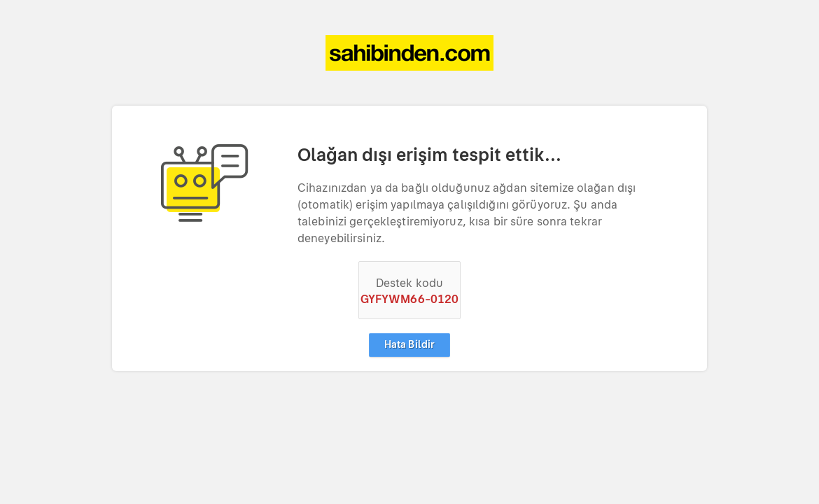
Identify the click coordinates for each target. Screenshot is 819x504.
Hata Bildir (409, 345)
